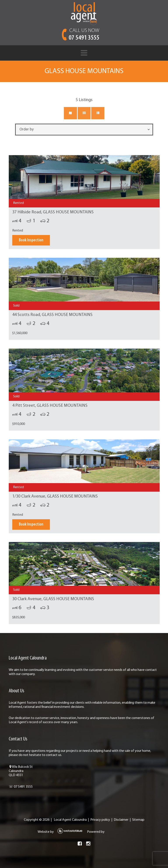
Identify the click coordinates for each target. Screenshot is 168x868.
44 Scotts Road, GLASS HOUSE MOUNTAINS (52, 315)
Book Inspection (31, 240)
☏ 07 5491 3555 (20, 787)
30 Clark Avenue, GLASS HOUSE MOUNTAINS (53, 599)
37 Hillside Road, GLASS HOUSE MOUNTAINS (52, 212)
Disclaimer (121, 820)
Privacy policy (100, 820)
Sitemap (138, 820)
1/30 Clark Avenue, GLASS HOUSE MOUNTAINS (55, 496)
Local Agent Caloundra (70, 820)
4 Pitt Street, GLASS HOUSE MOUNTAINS (49, 406)
